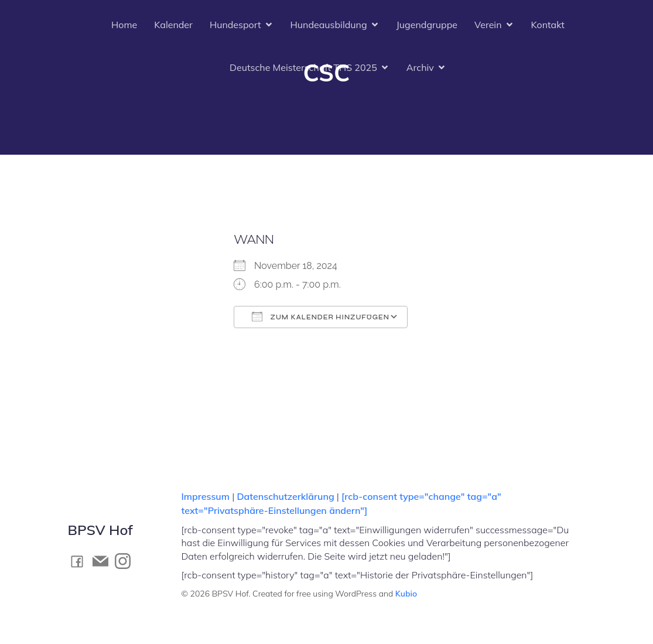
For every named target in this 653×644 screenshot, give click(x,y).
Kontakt (548, 25)
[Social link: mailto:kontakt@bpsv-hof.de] (104, 561)
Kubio (406, 594)
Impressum (207, 496)
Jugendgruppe (427, 25)
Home (124, 25)
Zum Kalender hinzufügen (321, 316)
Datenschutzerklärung (285, 496)
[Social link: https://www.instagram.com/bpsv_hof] (126, 561)
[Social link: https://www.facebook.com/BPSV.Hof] (80, 561)
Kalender (173, 25)
